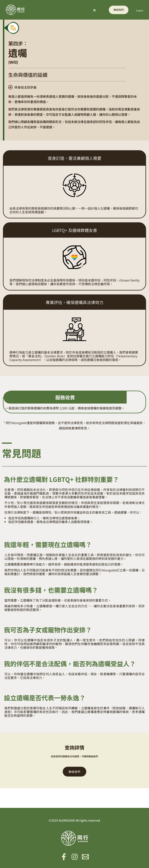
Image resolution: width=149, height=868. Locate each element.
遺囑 (18, 53)
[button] (119, 10)
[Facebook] (64, 857)
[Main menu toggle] (94, 10)
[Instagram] (75, 857)
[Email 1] (85, 857)
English (140, 10)
